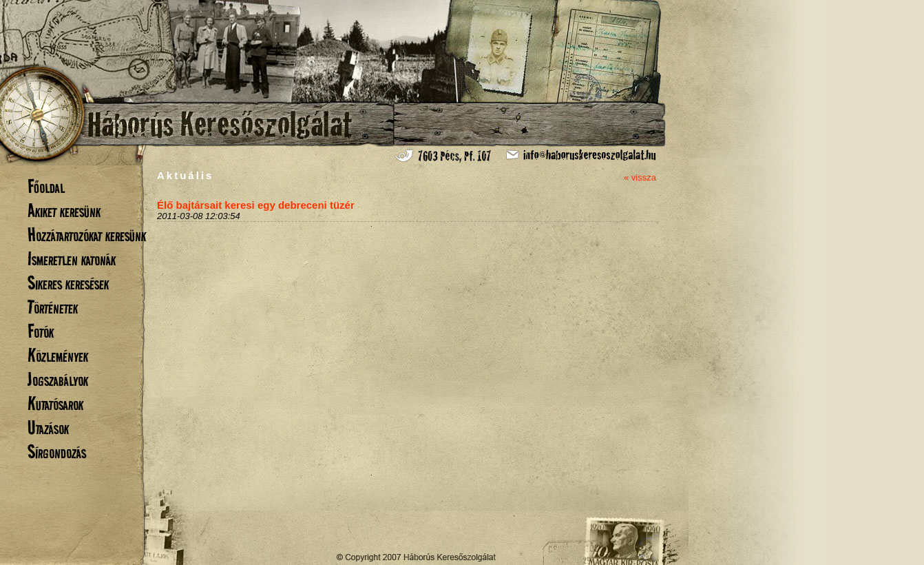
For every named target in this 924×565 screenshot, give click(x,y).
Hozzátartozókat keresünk (87, 235)
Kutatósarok (55, 403)
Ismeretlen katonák (72, 259)
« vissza (640, 177)
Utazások (48, 428)
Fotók (41, 331)
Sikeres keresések (68, 283)
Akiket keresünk (64, 210)
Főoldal (46, 186)
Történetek (53, 307)
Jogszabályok (58, 379)
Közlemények (58, 355)
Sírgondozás (57, 452)
